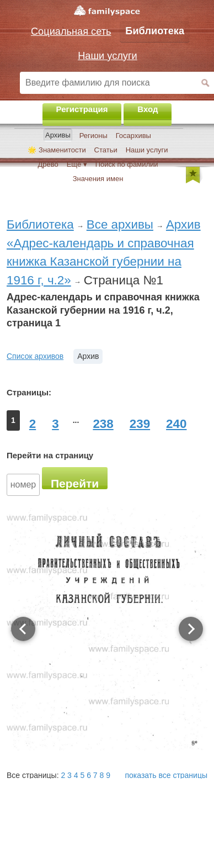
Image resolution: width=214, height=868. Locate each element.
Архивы (58, 135)
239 (140, 424)
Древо (48, 164)
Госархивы (133, 136)
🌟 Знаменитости (57, 150)
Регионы (93, 136)
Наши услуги (147, 150)
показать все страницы (167, 775)
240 (176, 424)
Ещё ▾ (77, 164)
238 (103, 424)
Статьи (106, 150)
